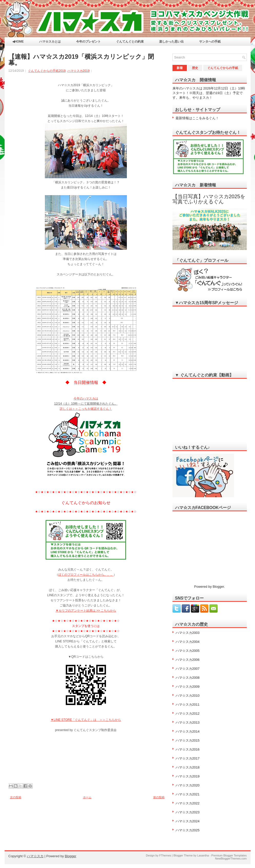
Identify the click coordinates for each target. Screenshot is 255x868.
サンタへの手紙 (210, 42)
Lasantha (203, 855)
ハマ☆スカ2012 (188, 714)
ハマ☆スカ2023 (188, 812)
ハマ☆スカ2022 (188, 803)
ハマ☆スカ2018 (188, 767)
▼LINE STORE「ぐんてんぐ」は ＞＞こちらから (86, 720)
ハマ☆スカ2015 (188, 740)
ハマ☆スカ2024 (188, 821)
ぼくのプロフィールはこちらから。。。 (86, 575)
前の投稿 (159, 797)
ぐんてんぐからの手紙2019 (47, 71)
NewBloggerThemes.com (231, 859)
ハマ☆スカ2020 (188, 785)
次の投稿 (16, 797)
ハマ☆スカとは (50, 42)
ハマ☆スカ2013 (188, 722)
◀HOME (18, 42)
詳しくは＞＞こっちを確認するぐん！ (86, 409)
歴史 (195, 68)
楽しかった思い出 (171, 42)
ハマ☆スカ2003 (188, 633)
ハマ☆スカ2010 (188, 696)
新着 (180, 68)
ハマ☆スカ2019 (79, 71)
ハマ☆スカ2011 (188, 705)
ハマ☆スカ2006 (188, 660)
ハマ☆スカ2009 (188, 687)
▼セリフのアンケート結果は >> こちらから (86, 611)
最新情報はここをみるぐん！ (197, 118)
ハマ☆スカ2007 (188, 669)
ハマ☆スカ (35, 856)
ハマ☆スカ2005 (188, 651)
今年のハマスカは (86, 398)
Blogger (218, 587)
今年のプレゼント (88, 42)
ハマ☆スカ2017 (188, 758)
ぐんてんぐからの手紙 (223, 68)
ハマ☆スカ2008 (188, 678)
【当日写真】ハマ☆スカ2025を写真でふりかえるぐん (209, 199)
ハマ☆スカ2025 (188, 830)
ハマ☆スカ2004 (188, 642)
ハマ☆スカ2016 (188, 749)
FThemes (165, 855)
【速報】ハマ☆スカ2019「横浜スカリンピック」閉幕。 (81, 60)
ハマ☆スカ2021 (188, 794)
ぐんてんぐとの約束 (130, 42)
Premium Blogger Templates (229, 855)
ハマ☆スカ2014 (188, 731)
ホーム (87, 797)
